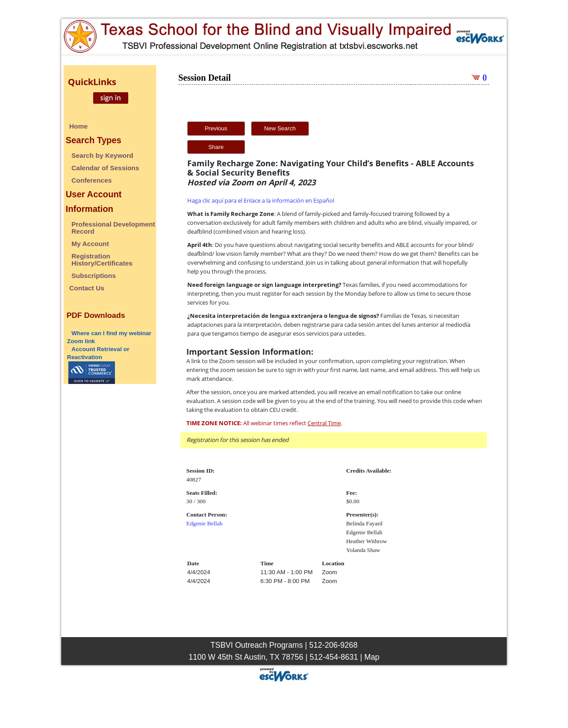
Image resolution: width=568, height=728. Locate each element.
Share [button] (216, 147)
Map (372, 657)
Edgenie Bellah (205, 523)
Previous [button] (216, 128)
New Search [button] (280, 128)
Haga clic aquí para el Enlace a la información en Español (261, 200)
